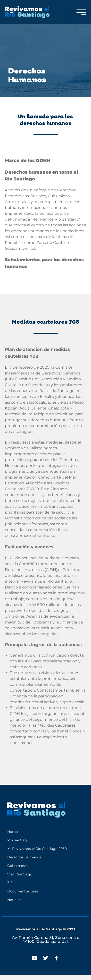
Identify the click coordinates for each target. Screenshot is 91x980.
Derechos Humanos (24, 857)
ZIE (10, 883)
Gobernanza (17, 866)
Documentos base (23, 891)
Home (12, 832)
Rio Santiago (18, 840)
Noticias (14, 900)
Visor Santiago (20, 874)
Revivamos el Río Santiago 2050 (39, 849)
